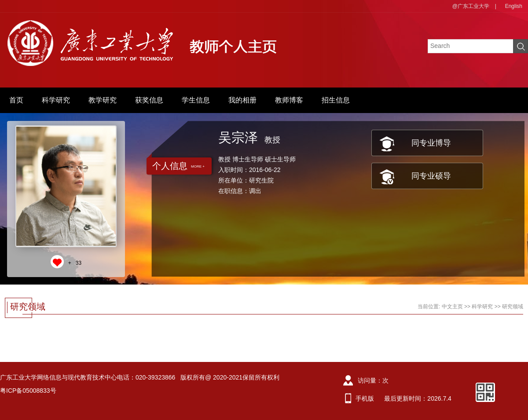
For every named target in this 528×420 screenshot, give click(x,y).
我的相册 (242, 100)
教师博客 (289, 100)
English (514, 6)
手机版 (365, 398)
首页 (16, 100)
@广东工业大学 (471, 6)
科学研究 (56, 100)
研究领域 (513, 307)
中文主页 (452, 307)
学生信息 (196, 100)
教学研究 (103, 100)
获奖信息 (149, 100)
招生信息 (336, 100)
